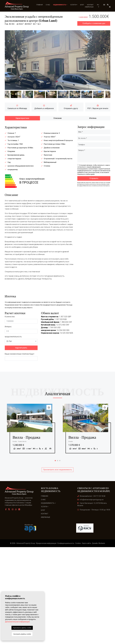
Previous (8, 62)
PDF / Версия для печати (98, 109)
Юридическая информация (46, 549)
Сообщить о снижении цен (94, 25)
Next (108, 62)
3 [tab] (60, 466)
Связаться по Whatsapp (17, 109)
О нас (49, 5)
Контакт (90, 5)
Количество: (10, 318)
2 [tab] (58, 466)
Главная (41, 5)
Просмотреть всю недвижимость (58, 475)
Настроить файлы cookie (22, 634)
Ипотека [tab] (93, 120)
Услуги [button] (74, 5)
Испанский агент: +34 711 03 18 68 (91, 502)
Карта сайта (87, 549)
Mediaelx (102, 549)
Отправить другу (71, 109)
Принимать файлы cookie (22, 628)
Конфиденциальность (66, 549)
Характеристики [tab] (22, 120)
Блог (82, 5)
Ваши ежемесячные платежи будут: (20, 356)
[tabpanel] (30, 432)
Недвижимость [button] (61, 5)
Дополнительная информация (17, 622)
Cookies (78, 549)
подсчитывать (21, 350)
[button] (21, 343)
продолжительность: (13, 338)
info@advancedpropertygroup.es (90, 505)
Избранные (89, 7)
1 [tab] (55, 466)
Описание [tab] (58, 120)
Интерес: (8, 328)
